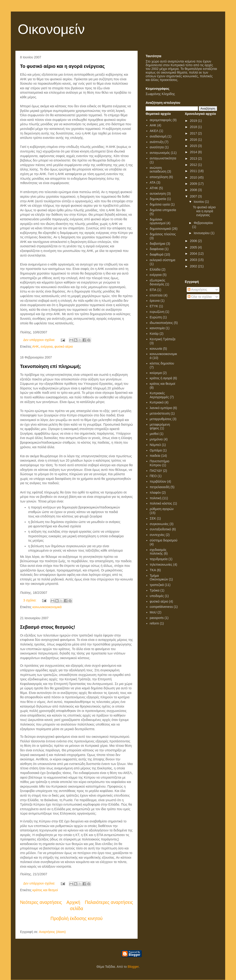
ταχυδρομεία (159, 559)
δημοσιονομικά (160, 229)
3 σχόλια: (30, 600)
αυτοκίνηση (158, 194)
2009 (194, 184)
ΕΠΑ (153, 290)
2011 (194, 171)
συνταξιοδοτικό (161, 529)
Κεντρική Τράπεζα (163, 339)
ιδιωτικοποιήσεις (161, 323)
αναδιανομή (158, 136)
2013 (194, 158)
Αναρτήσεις (197, 290)
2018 (194, 127)
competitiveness (161, 607)
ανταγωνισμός (160, 153)
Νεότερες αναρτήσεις (41, 902)
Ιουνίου (199, 202)
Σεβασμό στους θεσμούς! (48, 627)
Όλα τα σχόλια (200, 297)
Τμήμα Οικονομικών (159, 578)
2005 (194, 247)
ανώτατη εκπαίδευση (158, 170)
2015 (194, 146)
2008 (194, 190)
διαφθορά (157, 254)
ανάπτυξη (157, 142)
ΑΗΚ (36, 347)
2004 (194, 254)
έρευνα (155, 301)
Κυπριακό (157, 402)
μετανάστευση (160, 413)
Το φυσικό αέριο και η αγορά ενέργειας (62, 66)
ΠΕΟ (153, 476)
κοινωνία (156, 349)
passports (157, 618)
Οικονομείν (51, 29)
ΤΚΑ (153, 570)
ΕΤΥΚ (154, 306)
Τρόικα (155, 590)
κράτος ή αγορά (161, 378)
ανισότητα (157, 147)
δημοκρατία (158, 199)
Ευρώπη (156, 317)
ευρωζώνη (157, 312)
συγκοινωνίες (159, 524)
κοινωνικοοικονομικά (47, 607)
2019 (194, 121)
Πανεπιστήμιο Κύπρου (160, 463)
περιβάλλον (158, 481)
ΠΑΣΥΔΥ (156, 471)
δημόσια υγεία (160, 204)
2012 (194, 165)
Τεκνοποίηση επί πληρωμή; (51, 366)
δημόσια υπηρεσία (163, 210)
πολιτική (156, 498)
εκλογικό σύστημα (163, 260)
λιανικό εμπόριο (161, 408)
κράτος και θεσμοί (45, 890)
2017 (194, 133)
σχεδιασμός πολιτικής (158, 552)
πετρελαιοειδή (160, 487)
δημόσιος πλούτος (163, 234)
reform (154, 623)
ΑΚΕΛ (154, 131)
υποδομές (157, 596)
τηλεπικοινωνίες (161, 565)
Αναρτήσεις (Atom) (52, 932)
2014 (194, 152)
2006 (194, 241)
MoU (153, 612)
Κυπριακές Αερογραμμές (159, 395)
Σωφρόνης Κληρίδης (160, 94)
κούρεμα (156, 373)
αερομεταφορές (161, 120)
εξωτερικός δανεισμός (158, 282)
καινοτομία (157, 328)
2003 (194, 260)
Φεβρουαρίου (203, 223)
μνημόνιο (156, 439)
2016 (194, 140)
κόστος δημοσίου (162, 363)
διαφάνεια (157, 249)
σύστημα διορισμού (164, 540)
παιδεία (155, 456)
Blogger (133, 967)
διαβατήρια (158, 244)
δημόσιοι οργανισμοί (158, 221)
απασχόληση (159, 177)
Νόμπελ (155, 445)
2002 (194, 266)
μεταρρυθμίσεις (161, 419)
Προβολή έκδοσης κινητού (77, 918)
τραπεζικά (157, 585)
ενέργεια (47, 347)
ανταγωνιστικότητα (163, 158)
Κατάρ (154, 334)
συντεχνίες (157, 535)
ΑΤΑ (153, 182)
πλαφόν (155, 493)
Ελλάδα (155, 269)
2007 (194, 196)
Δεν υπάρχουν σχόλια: (40, 340)
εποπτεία (156, 295)
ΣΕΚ (153, 518)
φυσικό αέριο (64, 347)
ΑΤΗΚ (154, 188)
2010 (194, 177)
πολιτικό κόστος (161, 503)
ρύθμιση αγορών (162, 509)
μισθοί (154, 434)
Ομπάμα (156, 450)
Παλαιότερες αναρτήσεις (109, 902)
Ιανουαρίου (202, 233)
